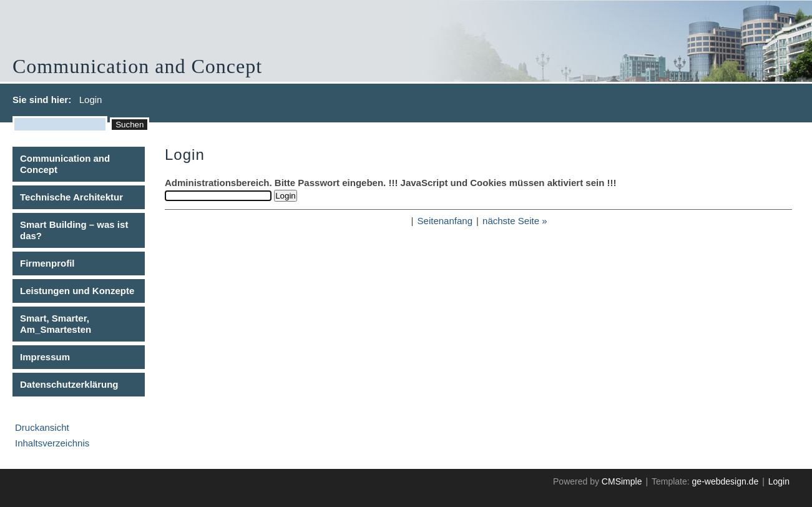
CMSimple (622, 481)
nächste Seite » (515, 221)
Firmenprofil (47, 263)
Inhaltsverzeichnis (52, 443)
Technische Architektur (71, 197)
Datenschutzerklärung (69, 384)
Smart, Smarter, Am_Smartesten (56, 324)
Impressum (45, 357)
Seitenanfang (445, 221)
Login (779, 481)
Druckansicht (42, 427)
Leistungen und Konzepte (77, 291)
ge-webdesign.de (726, 481)
